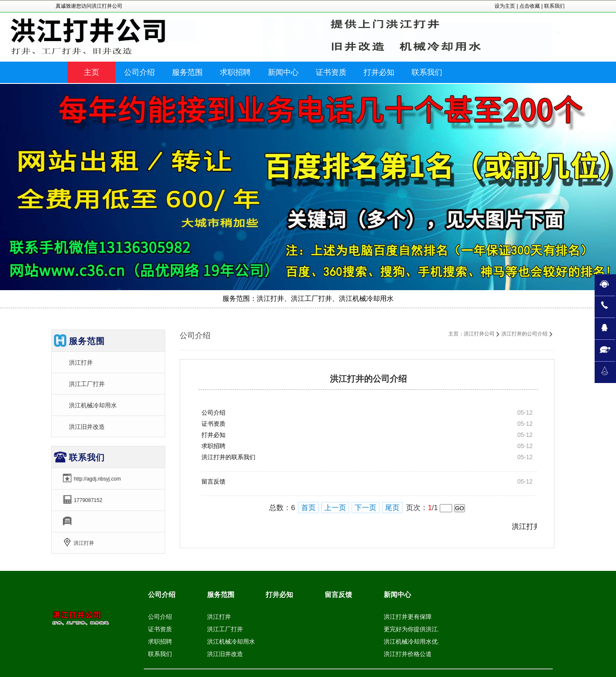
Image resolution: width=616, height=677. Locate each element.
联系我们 (554, 6)
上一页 (335, 508)
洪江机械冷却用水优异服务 (420, 641)
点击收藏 (530, 6)
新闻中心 (397, 595)
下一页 (366, 508)
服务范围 (221, 595)
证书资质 (213, 424)
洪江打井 (81, 362)
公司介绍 (213, 413)
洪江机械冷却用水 (93, 405)
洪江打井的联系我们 (228, 457)
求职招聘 (213, 446)
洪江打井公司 (479, 334)
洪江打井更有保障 (408, 617)
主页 (92, 72)
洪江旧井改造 (87, 427)
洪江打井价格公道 (408, 654)
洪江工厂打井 (87, 384)
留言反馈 (213, 481)
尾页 (392, 508)
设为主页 (505, 6)
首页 (308, 508)
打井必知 (213, 435)
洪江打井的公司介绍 (524, 334)
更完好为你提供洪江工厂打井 (423, 629)
